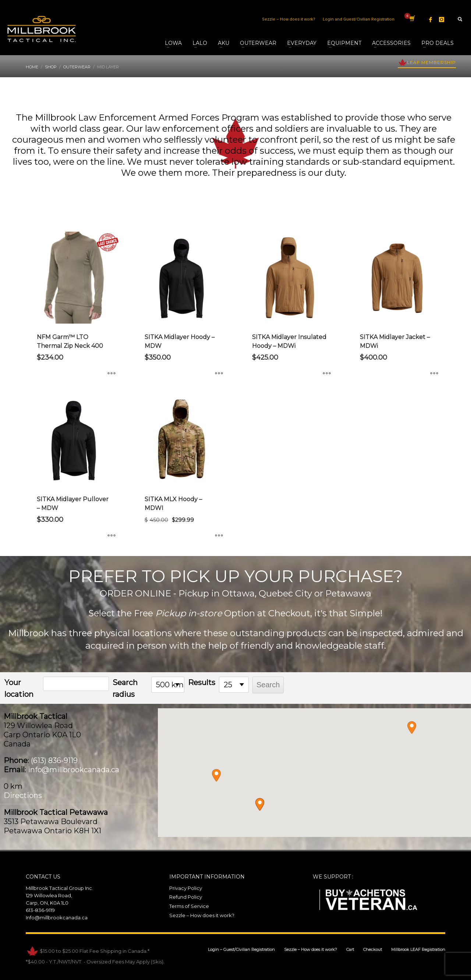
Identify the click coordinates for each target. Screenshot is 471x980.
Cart (350, 949)
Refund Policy (186, 897)
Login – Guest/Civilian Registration (241, 949)
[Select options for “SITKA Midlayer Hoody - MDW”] (219, 374)
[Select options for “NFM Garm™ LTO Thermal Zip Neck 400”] (111, 374)
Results (202, 683)
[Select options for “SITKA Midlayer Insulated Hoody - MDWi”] (327, 374)
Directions (23, 795)
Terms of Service (189, 906)
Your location (19, 688)
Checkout (373, 949)
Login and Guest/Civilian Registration (359, 19)
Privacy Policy (186, 888)
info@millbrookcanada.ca (74, 770)
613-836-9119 (40, 910)
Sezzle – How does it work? (289, 19)
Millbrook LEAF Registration (418, 949)
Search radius (125, 688)
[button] (260, 804)
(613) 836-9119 (54, 760)
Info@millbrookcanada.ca (57, 917)
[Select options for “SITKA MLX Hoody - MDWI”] (219, 536)
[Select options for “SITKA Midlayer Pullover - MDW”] (111, 536)
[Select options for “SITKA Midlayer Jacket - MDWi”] (434, 374)
